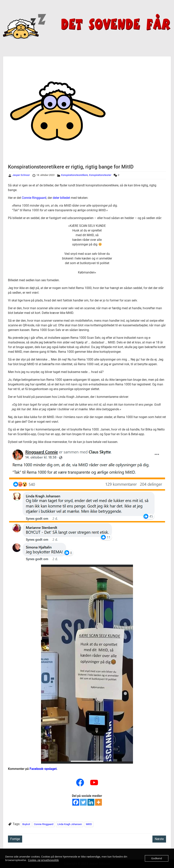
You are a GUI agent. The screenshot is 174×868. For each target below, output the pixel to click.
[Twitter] (83, 802)
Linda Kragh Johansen (70, 824)
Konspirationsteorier (100, 175)
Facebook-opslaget (43, 769)
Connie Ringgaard (44, 824)
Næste (159, 839)
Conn (25, 198)
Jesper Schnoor (21, 175)
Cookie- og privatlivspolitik (43, 860)
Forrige (15, 839)
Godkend (157, 858)
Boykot (26, 824)
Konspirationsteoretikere (74, 175)
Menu (7, 11)
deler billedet (61, 198)
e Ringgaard (38, 198)
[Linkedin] (91, 802)
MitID (89, 824)
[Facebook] (76, 802)
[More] (98, 802)
